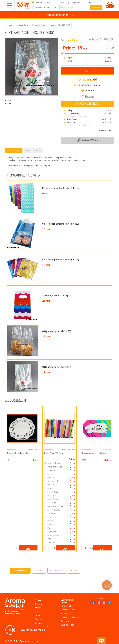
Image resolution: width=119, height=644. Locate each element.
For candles (66, 614)
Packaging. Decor (69, 610)
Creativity (65, 621)
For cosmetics (67, 606)
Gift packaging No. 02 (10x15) (59, 25)
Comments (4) (33, 151)
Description (14, 151)
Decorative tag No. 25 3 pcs (94, 453)
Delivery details (105, 131)
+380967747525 (43, 3)
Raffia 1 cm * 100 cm (54, 453)
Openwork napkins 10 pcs (19, 453)
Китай (8, 104)
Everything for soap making (69, 601)
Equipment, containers (71, 617)
